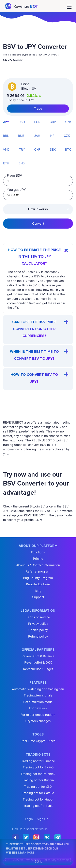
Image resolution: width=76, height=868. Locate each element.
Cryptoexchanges (38, 721)
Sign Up (43, 819)
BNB (22, 163)
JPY (6, 122)
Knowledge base (38, 584)
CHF (37, 149)
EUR (37, 122)
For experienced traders (38, 715)
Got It (38, 861)
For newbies (38, 708)
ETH (6, 163)
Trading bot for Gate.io (38, 793)
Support (38, 597)
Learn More (26, 852)
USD (22, 122)
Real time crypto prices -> (25, 55)
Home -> (7, 55)
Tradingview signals (38, 695)
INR (52, 136)
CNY (69, 122)
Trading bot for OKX (38, 787)
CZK (67, 136)
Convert (38, 223)
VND (6, 149)
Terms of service (38, 617)
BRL (6, 136)
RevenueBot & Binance (38, 656)
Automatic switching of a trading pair (38, 689)
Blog (38, 591)
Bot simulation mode (38, 702)
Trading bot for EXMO (38, 767)
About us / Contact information (38, 565)
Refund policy (38, 636)
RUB (21, 136)
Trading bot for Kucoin (38, 780)
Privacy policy (38, 624)
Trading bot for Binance (38, 761)
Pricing (38, 559)
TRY (22, 149)
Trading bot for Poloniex (38, 774)
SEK (53, 149)
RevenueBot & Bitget (38, 669)
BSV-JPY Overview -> (49, 55)
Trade (38, 108)
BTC (68, 149)
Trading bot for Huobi (38, 799)
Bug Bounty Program (38, 578)
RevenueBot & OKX (38, 662)
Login (29, 819)
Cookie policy (38, 630)
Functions (38, 552)
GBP (53, 122)
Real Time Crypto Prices (38, 741)
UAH (37, 136)
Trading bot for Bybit (38, 806)
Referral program (38, 571)
